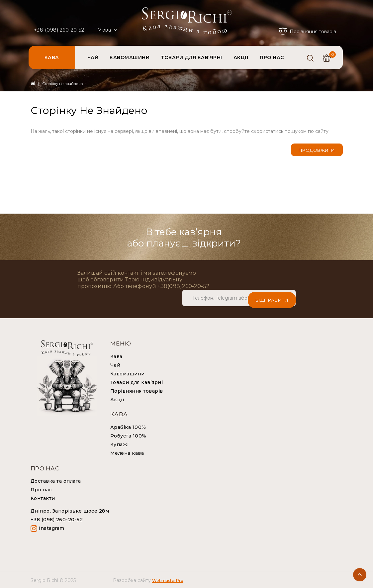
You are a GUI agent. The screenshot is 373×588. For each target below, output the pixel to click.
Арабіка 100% (128, 427)
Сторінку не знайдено (62, 84)
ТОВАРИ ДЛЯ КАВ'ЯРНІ (191, 57)
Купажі (120, 444)
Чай (115, 365)
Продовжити (317, 150)
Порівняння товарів (137, 391)
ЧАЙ (93, 57)
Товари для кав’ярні (137, 382)
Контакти (43, 498)
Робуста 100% (128, 436)
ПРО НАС (272, 57)
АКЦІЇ (241, 57)
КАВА (52, 57)
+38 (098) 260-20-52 (59, 30)
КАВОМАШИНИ (130, 57)
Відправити (272, 298)
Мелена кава (127, 453)
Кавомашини (128, 373)
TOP (360, 575)
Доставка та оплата (56, 481)
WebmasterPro (168, 580)
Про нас (41, 489)
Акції (117, 399)
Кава (116, 356)
